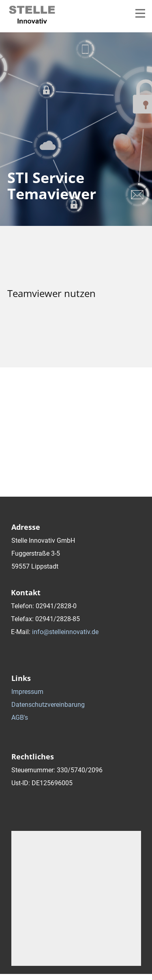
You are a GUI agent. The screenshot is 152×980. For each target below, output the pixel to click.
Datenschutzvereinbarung (48, 705)
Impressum (27, 692)
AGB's (20, 718)
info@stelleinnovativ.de (65, 632)
